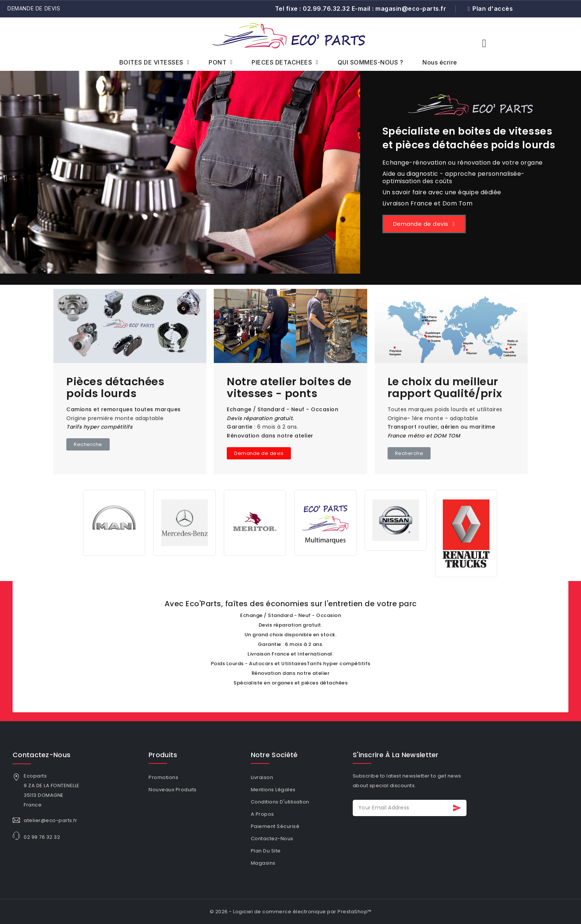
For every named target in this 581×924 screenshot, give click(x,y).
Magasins (263, 863)
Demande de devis (34, 8)
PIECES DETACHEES (285, 62)
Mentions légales (273, 790)
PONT (220, 62)
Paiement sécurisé (275, 826)
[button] (484, 43)
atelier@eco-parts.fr (50, 820)
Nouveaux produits (173, 790)
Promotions (163, 777)
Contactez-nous (41, 755)
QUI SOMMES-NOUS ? (371, 62)
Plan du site (266, 851)
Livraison (262, 777)
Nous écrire (440, 62)
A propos (263, 814)
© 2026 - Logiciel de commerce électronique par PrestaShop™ (291, 912)
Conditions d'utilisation (280, 802)
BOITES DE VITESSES (154, 62)
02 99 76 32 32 (42, 837)
